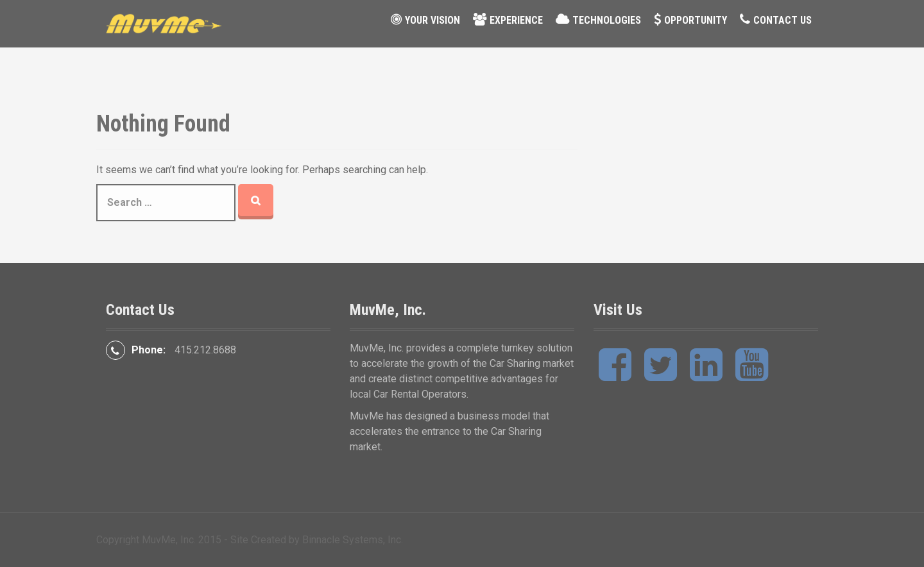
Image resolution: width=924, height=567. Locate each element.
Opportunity (696, 20)
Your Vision (432, 20)
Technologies (607, 20)
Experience (516, 20)
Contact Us (783, 20)
